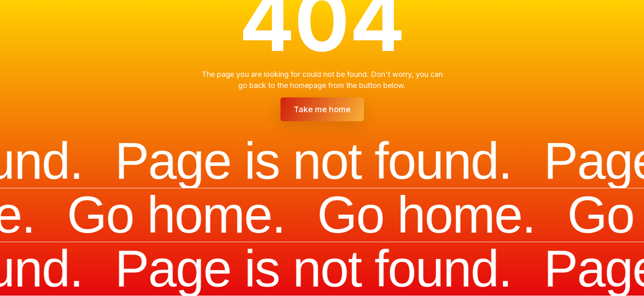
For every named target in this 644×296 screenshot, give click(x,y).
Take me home (322, 109)
